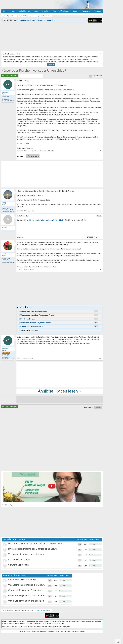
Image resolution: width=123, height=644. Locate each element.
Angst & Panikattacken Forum (25, 610)
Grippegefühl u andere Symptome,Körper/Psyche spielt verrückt (39, 590)
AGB (62, 631)
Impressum (35, 631)
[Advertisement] (60, 374)
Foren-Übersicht (8, 610)
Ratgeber (46, 11)
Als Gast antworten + (10, 76)
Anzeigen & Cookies (53, 631)
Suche (36, 11)
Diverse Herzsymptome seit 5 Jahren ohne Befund (33, 549)
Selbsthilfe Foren (25, 11)
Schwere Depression (18, 565)
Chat (54, 11)
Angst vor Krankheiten (44, 610)
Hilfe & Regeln (64, 11)
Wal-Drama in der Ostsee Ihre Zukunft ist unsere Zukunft (36, 544)
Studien (75, 11)
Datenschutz (43, 631)
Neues (13, 11)
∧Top (118, 642)
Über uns (28, 631)
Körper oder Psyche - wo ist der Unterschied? (34, 71)
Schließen (51, 64)
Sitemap (82, 631)
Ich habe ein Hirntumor (19, 559)
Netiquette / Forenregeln (71, 631)
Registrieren (86, 11)
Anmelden (97, 11)
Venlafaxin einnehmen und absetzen (26, 554)
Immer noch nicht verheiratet (22, 580)
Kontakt (22, 631)
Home (5, 11)
